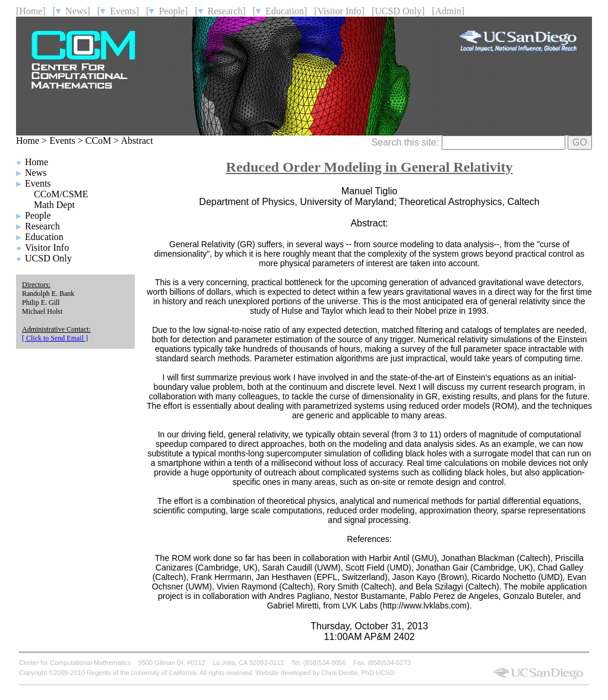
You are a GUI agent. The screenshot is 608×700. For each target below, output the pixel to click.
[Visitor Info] (339, 11)
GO (580, 142)
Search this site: (468, 142)
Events (62, 141)
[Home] (31, 11)
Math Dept (54, 205)
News (36, 173)
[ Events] (118, 11)
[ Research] (220, 11)
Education (44, 237)
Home (28, 141)
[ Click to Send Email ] (55, 338)
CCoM (99, 141)
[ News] (72, 11)
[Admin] (448, 11)
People (38, 215)
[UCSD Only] (398, 11)
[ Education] (280, 11)
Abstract (137, 141)
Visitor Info (47, 247)
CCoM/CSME (61, 194)
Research (42, 226)
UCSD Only (48, 258)
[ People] (167, 11)
